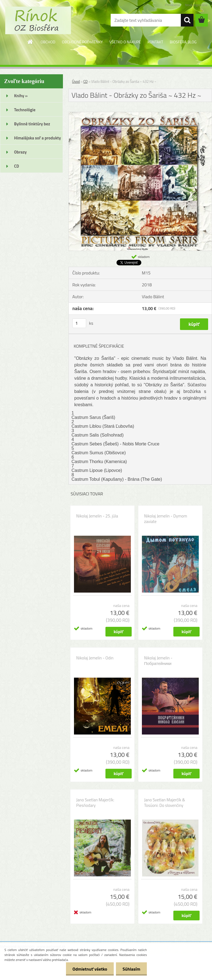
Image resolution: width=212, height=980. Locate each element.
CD (85, 81)
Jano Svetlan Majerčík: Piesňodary (95, 803)
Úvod (76, 81)
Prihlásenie (173, 5)
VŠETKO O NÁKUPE (125, 42)
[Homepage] (30, 42)
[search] (187, 20)
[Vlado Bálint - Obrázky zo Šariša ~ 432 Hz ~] (140, 114)
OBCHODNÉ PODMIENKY (82, 42)
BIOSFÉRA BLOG (183, 42)
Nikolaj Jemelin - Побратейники (158, 661)
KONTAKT (155, 42)
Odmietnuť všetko (89, 969)
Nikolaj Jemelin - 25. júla (97, 516)
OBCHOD (48, 42)
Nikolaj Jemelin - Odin (95, 658)
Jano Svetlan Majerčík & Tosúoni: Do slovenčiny (165, 803)
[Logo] (38, 20)
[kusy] (79, 323)
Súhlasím (131, 969)
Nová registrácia (196, 5)
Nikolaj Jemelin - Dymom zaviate (166, 519)
